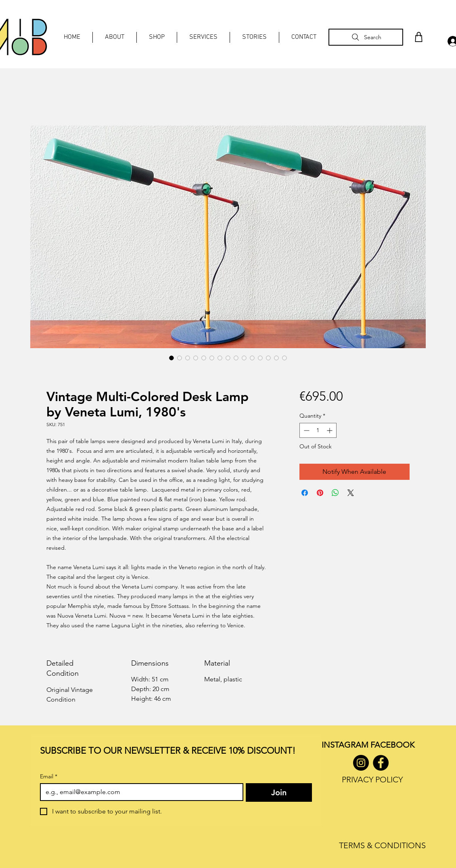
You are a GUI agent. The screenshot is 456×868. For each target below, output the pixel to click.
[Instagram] (361, 763)
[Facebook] (381, 763)
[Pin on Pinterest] (320, 493)
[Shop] (418, 37)
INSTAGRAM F (348, 745)
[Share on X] (351, 493)
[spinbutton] (318, 430)
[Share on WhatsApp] (335, 493)
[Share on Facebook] (305, 493)
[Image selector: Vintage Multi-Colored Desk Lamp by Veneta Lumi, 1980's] (172, 358)
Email (49, 777)
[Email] (139, 792)
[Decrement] (306, 430)
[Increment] (330, 430)
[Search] (366, 37)
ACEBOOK (394, 745)
